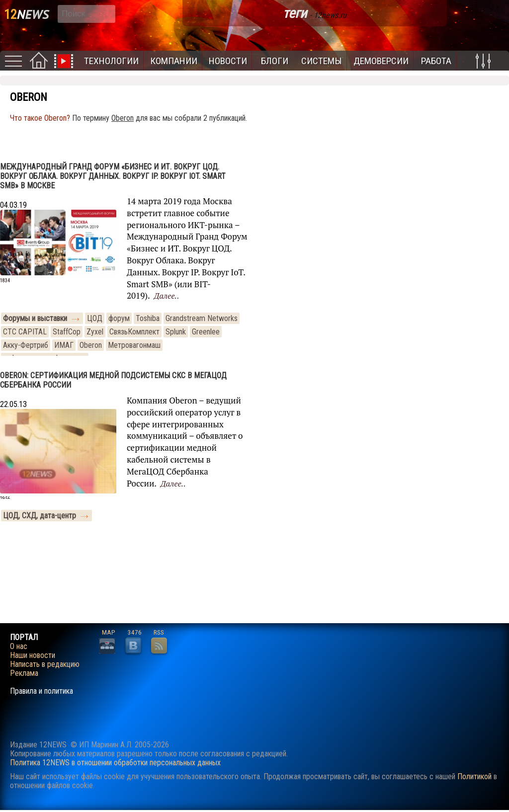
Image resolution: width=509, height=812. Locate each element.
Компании (174, 61)
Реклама (24, 673)
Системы (322, 61)
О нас (19, 647)
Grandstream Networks (202, 318)
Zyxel (95, 332)
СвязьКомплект (134, 332)
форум (119, 318)
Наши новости (33, 655)
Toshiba (148, 318)
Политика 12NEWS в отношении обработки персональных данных (115, 763)
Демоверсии (381, 61)
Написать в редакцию (45, 664)
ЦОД (95, 318)
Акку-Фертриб (26, 345)
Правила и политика (42, 691)
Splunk (176, 332)
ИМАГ (64, 345)
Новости (228, 61)
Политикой (474, 776)
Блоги (275, 61)
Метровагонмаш (134, 345)
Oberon (91, 345)
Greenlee (206, 332)
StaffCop (67, 332)
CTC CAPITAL (25, 332)
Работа (436, 61)
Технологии (111, 61)
